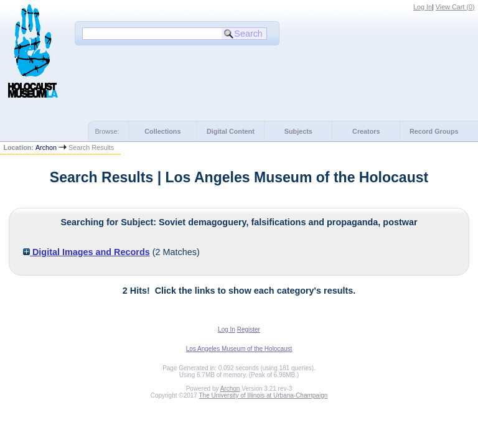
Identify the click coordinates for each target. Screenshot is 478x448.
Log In (423, 7)
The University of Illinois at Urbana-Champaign (264, 395)
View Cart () (455, 7)
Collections (162, 131)
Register (249, 329)
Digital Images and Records (87, 252)
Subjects (298, 131)
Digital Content (231, 131)
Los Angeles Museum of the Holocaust (239, 349)
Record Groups (434, 131)
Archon (46, 147)
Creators (366, 131)
